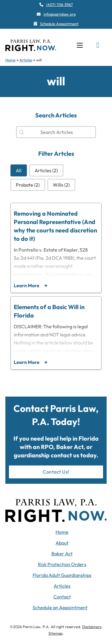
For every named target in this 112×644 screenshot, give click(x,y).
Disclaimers (92, 627)
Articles (26, 60)
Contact (62, 597)
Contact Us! (56, 472)
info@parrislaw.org (60, 14)
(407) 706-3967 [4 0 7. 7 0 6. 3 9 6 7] (60, 4)
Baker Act (62, 554)
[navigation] (31, 45)
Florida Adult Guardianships (62, 575)
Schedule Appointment (59, 24)
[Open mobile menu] (80, 45)
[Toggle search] (98, 45)
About (62, 543)
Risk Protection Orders (62, 564)
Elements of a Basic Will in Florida (49, 311)
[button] (19, 170)
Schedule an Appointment (60, 607)
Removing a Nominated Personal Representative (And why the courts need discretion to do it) (55, 226)
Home (10, 60)
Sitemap (55, 633)
